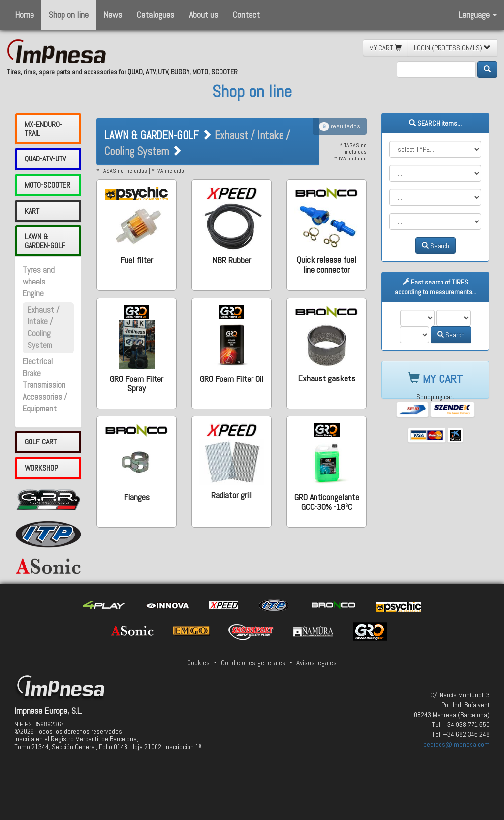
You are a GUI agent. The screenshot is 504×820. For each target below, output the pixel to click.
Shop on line (69, 15)
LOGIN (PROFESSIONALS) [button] (452, 48)
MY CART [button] (385, 48)
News (113, 15)
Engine (33, 294)
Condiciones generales (253, 663)
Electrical (38, 362)
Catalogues (156, 15)
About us (204, 15)
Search (436, 246)
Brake (32, 373)
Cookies (198, 663)
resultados (340, 126)
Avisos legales (316, 663)
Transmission (44, 385)
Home (24, 15)
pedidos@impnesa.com (457, 744)
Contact (246, 15)
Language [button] (478, 15)
